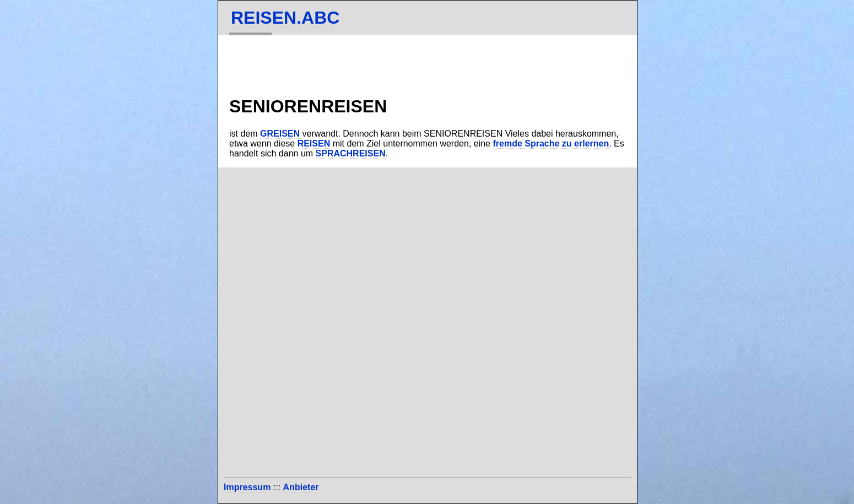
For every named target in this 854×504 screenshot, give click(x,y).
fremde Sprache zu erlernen (551, 143)
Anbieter (301, 487)
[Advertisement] (428, 350)
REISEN (314, 143)
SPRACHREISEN (351, 153)
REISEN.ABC (285, 18)
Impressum (247, 487)
